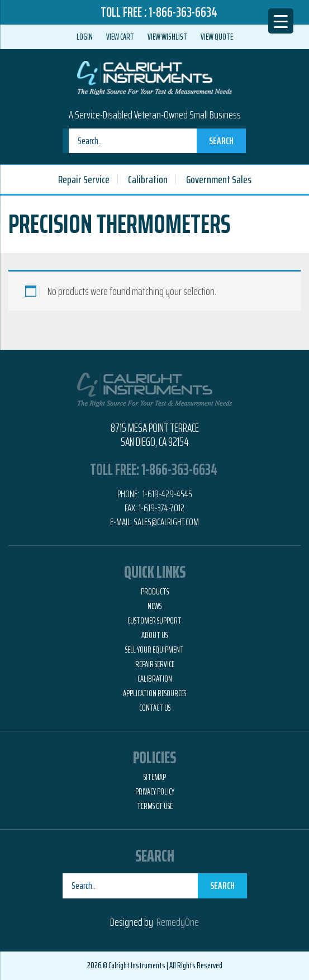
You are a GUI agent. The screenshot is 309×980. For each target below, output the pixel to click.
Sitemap (155, 777)
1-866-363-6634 (183, 12)
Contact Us (155, 708)
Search (221, 141)
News (154, 606)
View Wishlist (167, 37)
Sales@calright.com (166, 522)
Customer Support (154, 621)
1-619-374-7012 (161, 508)
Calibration (148, 179)
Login (85, 37)
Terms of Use (155, 806)
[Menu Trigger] (281, 21)
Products (155, 592)
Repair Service (84, 179)
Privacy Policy (155, 792)
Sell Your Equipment (154, 650)
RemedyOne (178, 922)
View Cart (120, 37)
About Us (154, 635)
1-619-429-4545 (167, 494)
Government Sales (219, 179)
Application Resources (154, 693)
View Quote (217, 37)
